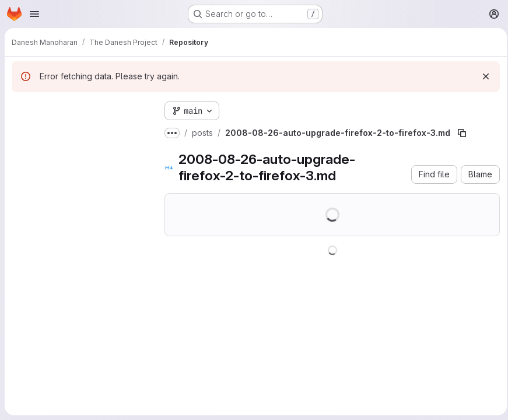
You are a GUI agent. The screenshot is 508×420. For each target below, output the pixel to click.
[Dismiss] (482, 76)
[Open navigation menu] (34, 14)
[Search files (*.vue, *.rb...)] (79, 132)
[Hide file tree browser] (21, 108)
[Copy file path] (462, 133)
